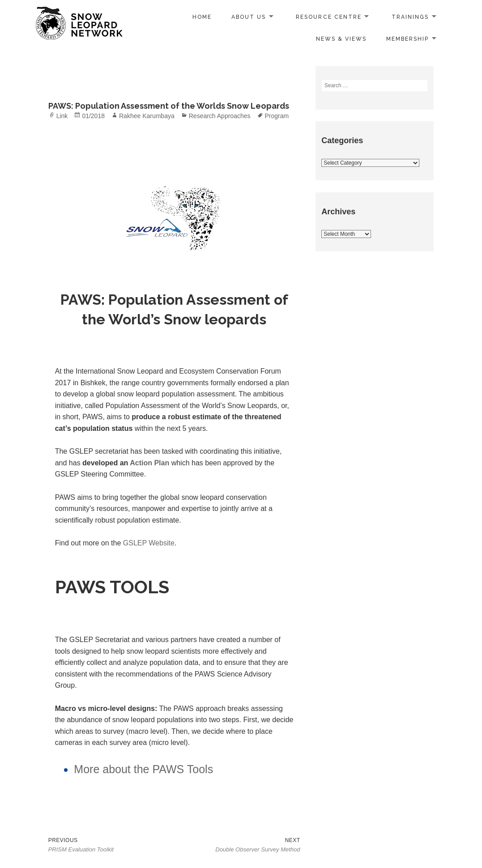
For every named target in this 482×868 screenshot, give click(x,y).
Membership (407, 39)
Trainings (410, 17)
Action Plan (149, 463)
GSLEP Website (149, 543)
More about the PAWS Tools (143, 769)
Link (62, 116)
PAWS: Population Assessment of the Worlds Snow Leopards (169, 106)
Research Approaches (220, 116)
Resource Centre (329, 17)
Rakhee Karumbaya (147, 116)
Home (202, 17)
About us (249, 17)
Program (277, 116)
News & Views (341, 39)
